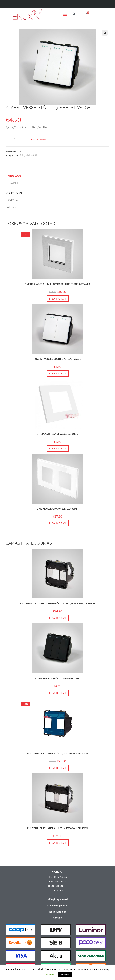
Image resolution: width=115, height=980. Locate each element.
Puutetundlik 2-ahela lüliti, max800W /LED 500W (58, 828)
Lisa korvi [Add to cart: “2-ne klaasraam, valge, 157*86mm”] (58, 523)
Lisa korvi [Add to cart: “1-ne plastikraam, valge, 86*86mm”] (58, 448)
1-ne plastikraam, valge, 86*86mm (57, 434)
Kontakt (57, 918)
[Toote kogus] (15, 139)
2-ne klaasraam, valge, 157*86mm (58, 509)
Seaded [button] (50, 974)
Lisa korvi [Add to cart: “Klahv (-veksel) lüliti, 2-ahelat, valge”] (58, 373)
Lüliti (22, 155)
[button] (65, 14)
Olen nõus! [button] (65, 975)
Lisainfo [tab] (13, 183)
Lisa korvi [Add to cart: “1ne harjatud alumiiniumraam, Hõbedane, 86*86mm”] (58, 298)
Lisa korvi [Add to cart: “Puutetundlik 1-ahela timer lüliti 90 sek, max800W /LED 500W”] (58, 618)
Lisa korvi (38, 139)
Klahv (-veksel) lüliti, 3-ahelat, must (58, 678)
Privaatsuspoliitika (58, 905)
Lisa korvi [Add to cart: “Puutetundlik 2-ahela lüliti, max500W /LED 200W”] (58, 768)
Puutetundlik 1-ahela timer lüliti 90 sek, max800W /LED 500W (57, 604)
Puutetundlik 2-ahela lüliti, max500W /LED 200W (58, 753)
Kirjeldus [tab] (14, 175)
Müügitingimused (58, 899)
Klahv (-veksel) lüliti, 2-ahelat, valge (58, 359)
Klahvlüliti (31, 155)
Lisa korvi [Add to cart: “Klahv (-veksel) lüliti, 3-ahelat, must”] (58, 693)
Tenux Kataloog (57, 912)
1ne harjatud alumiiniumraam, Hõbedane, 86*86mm (57, 284)
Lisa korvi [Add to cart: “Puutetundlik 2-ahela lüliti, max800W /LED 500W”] (58, 843)
